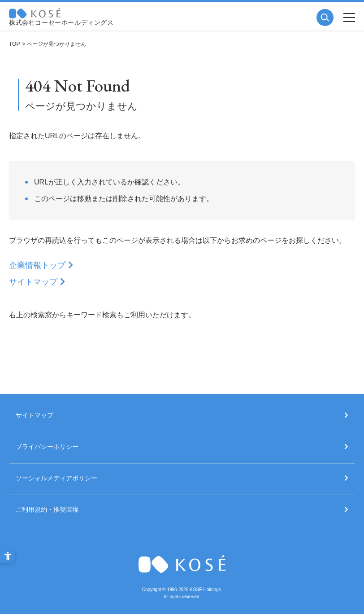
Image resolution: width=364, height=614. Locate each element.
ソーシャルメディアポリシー (56, 478)
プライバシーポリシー (47, 447)
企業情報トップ (37, 265)
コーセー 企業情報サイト (35, 13)
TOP (14, 44)
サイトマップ (33, 282)
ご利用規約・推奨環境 (47, 510)
